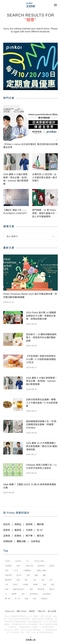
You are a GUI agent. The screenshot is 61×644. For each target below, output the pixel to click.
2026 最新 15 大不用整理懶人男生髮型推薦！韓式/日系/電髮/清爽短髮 (42, 446)
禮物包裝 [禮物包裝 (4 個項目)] (41, 589)
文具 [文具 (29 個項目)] (34, 580)
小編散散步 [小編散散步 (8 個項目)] (27, 571)
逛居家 (7, 530)
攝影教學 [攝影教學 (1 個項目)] (8, 580)
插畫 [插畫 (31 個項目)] (36, 575)
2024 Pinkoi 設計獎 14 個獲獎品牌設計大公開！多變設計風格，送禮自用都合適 (41, 316)
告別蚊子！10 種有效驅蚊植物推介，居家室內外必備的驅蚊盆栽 (41, 338)
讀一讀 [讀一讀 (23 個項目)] (7, 599)
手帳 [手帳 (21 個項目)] (28, 575)
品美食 (7, 536)
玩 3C (40, 530)
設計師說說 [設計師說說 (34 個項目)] (47, 594)
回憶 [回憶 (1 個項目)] (7, 571)
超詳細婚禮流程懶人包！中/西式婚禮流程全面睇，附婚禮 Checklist (41, 425)
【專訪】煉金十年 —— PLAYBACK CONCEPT (15, 212)
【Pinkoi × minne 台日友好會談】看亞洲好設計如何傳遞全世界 (30, 146)
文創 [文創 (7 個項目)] (43, 580)
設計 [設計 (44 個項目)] (23, 594)
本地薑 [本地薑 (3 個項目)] (26, 585)
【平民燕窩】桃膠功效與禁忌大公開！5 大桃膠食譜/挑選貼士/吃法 (41, 359)
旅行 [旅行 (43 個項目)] (51, 580)
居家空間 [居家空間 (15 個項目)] (8, 575)
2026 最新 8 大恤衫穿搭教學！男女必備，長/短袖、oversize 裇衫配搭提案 (16, 179)
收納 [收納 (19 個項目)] (18, 580)
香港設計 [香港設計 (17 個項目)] (44, 599)
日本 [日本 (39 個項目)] (7, 585)
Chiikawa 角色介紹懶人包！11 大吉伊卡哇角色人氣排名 (41, 466)
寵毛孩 (40, 536)
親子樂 (29, 536)
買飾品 (18, 524)
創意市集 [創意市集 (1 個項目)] (41, 566)
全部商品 (35, 541)
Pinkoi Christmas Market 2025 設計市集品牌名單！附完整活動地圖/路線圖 (30, 296)
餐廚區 (18, 530)
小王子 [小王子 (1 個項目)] (16, 571)
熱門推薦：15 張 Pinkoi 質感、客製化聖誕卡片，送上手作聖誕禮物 (45, 213)
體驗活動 (21, 541)
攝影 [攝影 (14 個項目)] (44, 575)
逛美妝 (18, 536)
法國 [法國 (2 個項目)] (44, 585)
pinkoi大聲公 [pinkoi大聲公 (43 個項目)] (39, 561)
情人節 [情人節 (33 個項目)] (19, 575)
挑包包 (7, 524)
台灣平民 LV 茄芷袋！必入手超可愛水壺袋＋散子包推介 (45, 177)
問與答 (32, 611)
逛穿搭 (29, 524)
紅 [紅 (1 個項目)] (6, 594)
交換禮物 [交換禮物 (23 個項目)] (8, 566)
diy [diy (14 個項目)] (28, 561)
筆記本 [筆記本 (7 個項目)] (52, 589)
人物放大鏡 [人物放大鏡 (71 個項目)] (29, 566)
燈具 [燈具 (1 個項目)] (53, 585)
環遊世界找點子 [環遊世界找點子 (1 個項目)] (19, 589)
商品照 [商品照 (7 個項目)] (52, 566)
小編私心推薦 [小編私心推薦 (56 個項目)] (41, 571)
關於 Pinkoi (22, 611)
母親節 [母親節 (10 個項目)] (35, 585)
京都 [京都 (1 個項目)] (18, 566)
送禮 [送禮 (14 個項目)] (26, 599)
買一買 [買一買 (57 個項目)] (17, 599)
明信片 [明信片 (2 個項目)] (16, 585)
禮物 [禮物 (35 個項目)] (31, 589)
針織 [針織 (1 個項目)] (34, 599)
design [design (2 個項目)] (18, 561)
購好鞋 (40, 524)
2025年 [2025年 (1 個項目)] (8, 561)
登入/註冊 (52, 611)
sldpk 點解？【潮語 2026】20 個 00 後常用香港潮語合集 (30, 486)
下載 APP (41, 611)
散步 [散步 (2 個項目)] (26, 580)
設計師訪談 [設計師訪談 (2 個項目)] (34, 594)
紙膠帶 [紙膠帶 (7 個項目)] (14, 594)
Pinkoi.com (10, 611)
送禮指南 (8, 541)
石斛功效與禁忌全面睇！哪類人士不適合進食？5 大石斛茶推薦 (42, 403)
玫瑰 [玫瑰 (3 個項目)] (7, 589)
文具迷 (29, 530)
